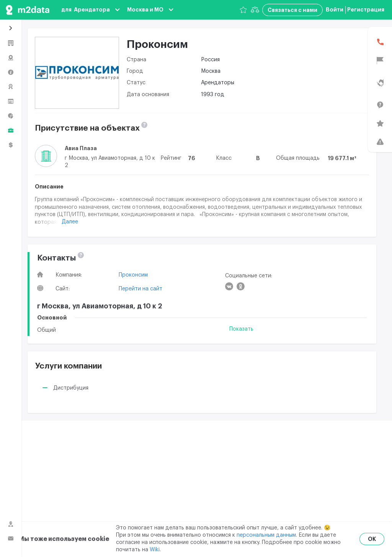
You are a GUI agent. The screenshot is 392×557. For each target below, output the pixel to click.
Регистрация (366, 10)
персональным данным (266, 535)
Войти (335, 10)
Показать (241, 329)
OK (372, 539)
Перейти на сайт (140, 289)
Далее (70, 222)
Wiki (155, 550)
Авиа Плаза (81, 148)
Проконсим (133, 275)
